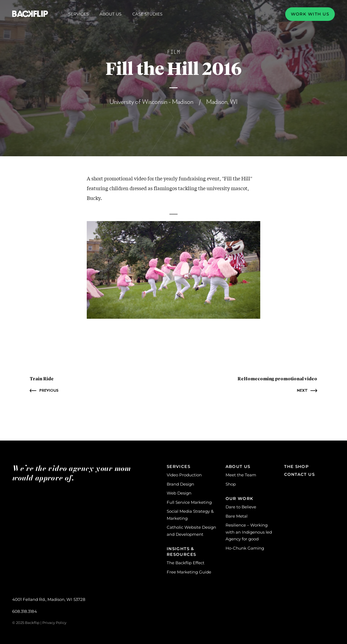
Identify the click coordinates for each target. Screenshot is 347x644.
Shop (231, 484)
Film (173, 52)
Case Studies (147, 14)
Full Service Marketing (189, 502)
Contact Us (299, 474)
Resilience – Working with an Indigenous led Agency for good (249, 532)
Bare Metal (237, 516)
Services (78, 14)
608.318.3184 (25, 611)
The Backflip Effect (186, 563)
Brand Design (180, 484)
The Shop (296, 466)
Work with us (310, 14)
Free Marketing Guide (189, 572)
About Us (110, 14)
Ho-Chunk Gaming (245, 548)
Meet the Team (241, 475)
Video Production (184, 475)
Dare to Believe (241, 507)
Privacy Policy (54, 623)
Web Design (179, 493)
